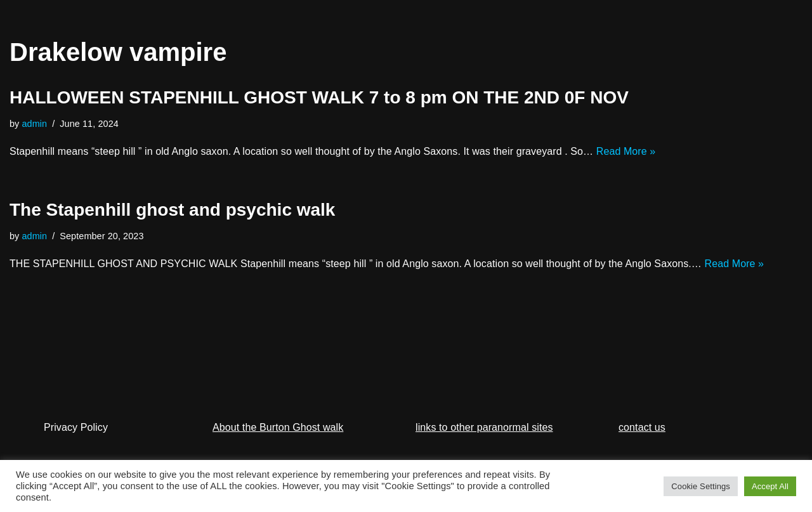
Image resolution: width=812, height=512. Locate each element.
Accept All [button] (770, 486)
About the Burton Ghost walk (278, 427)
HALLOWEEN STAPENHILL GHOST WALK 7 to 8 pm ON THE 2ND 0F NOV (319, 97)
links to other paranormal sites (484, 427)
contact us (642, 427)
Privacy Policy (76, 427)
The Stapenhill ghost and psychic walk (172, 210)
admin (35, 124)
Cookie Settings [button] (701, 486)
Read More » (626, 151)
